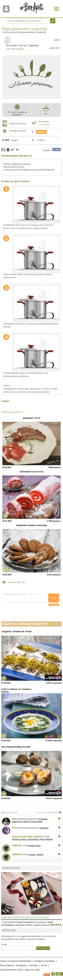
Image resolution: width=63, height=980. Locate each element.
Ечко (15, 828)
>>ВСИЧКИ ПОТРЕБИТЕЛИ (47, 813)
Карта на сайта (32, 970)
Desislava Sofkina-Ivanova (27, 837)
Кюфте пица (35, 846)
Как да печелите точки (11, 970)
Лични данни (7, 965)
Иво (14, 819)
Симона (17, 846)
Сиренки (44, 828)
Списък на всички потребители (16, 961)
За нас (44, 965)
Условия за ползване (45, 961)
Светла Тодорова (28, 45)
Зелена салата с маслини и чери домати (32, 839)
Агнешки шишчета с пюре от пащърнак (30, 820)
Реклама (34, 965)
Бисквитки (21, 965)
